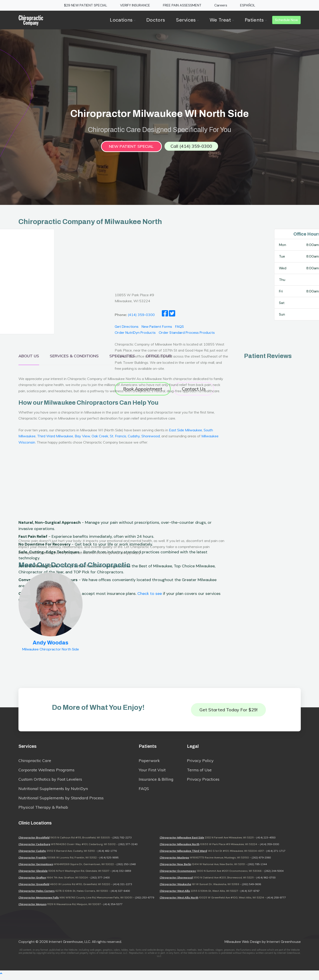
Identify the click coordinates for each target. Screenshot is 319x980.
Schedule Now (286, 20)
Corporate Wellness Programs (46, 772)
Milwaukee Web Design (243, 945)
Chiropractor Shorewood (176, 881)
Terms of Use (199, 772)
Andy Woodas (50, 644)
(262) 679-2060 (261, 861)
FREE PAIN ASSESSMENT (182, 5)
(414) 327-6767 (250, 894)
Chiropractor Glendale (33, 874)
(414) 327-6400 (120, 894)
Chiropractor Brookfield (34, 841)
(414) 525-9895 (109, 861)
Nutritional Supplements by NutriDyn (53, 791)
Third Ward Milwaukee (55, 437)
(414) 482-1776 (107, 854)
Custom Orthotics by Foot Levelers (50, 781)
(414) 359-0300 (269, 848)
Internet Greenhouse (284, 945)
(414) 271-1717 (276, 854)
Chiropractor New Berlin (175, 868)
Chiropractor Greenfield (34, 888)
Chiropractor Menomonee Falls (39, 901)
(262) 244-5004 (274, 874)
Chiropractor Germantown (36, 868)
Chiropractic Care (35, 763)
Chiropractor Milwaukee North (180, 848)
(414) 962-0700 (266, 881)
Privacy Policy (200, 763)
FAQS (144, 791)
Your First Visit (152, 772)
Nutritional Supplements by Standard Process (61, 800)
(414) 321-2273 (122, 888)
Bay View (82, 437)
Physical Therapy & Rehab (43, 809)
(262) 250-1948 (126, 868)
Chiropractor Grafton (32, 881)
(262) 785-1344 (257, 868)
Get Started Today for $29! (228, 710)
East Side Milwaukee (186, 431)
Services (187, 20)
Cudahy (134, 437)
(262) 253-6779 (144, 901)
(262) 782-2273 (122, 841)
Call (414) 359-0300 (191, 147)
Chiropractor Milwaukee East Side (182, 841)
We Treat (222, 20)
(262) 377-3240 (128, 848)
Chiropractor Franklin (32, 861)
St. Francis (118, 437)
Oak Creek (100, 437)
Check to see (150, 609)
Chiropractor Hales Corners (37, 894)
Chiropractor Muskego (174, 861)
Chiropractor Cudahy (32, 854)
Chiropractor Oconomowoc (178, 874)
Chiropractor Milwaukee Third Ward (183, 854)
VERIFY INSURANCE (135, 5)
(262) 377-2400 (100, 881)
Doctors (156, 20)
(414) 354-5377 (113, 908)
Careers (221, 5)
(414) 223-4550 (266, 841)
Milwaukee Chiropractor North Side (51, 650)
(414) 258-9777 (276, 901)
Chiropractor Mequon (32, 908)
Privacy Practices (203, 781)
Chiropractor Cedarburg (34, 848)
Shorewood (151, 437)
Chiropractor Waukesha (175, 888)
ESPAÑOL (248, 5)
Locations (122, 20)
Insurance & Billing (156, 781)
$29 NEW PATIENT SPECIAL (86, 5)
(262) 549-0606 (251, 888)
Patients (256, 20)
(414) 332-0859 (121, 874)
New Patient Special (131, 147)
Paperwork (149, 763)
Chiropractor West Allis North (179, 901)
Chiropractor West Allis (175, 894)
